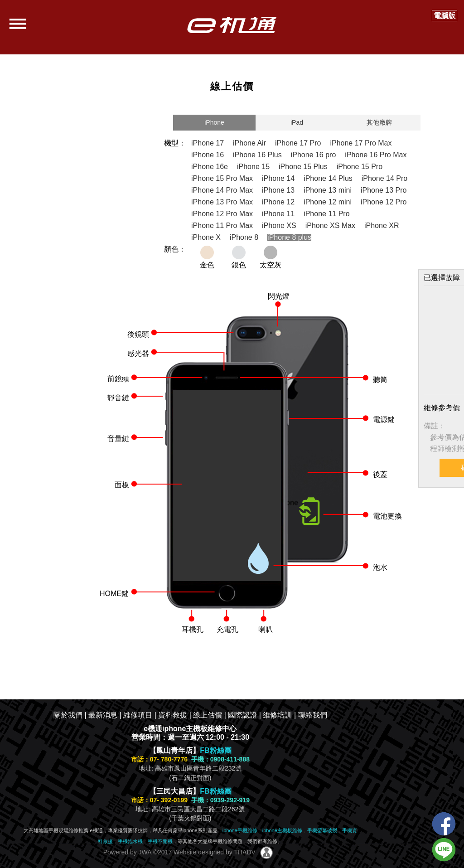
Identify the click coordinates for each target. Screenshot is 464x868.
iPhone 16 (208, 155)
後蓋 (380, 474)
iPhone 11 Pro (326, 214)
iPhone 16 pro (314, 155)
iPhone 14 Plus (328, 178)
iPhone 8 (244, 237)
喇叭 (266, 629)
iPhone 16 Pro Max (376, 155)
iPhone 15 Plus (303, 167)
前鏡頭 (118, 379)
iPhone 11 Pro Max (222, 225)
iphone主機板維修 (282, 830)
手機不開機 (160, 841)
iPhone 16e (210, 167)
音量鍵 (118, 439)
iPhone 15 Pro (360, 167)
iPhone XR (382, 225)
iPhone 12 (278, 202)
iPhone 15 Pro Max (222, 178)
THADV (244, 852)
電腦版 (445, 16)
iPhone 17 (208, 143)
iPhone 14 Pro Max (222, 190)
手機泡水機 (130, 841)
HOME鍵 (114, 594)
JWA (144, 852)
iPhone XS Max (330, 225)
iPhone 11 (278, 214)
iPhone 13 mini (328, 190)
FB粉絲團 (215, 750)
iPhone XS (279, 225)
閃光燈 (279, 296)
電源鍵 (384, 419)
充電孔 (227, 629)
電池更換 (387, 516)
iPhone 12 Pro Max (222, 214)
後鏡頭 (138, 334)
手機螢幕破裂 (322, 830)
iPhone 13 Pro (384, 190)
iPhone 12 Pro (384, 202)
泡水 (380, 567)
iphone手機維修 (240, 830)
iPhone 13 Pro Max (222, 202)
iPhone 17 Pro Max (361, 143)
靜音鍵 (118, 398)
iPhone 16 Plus (257, 155)
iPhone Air (249, 143)
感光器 (138, 353)
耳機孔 (193, 629)
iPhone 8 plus (289, 237)
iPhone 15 (253, 167)
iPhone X (206, 237)
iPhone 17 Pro (298, 143)
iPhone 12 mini (328, 202)
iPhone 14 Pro (384, 178)
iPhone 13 (278, 190)
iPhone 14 (278, 178)
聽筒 (380, 380)
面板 (122, 485)
